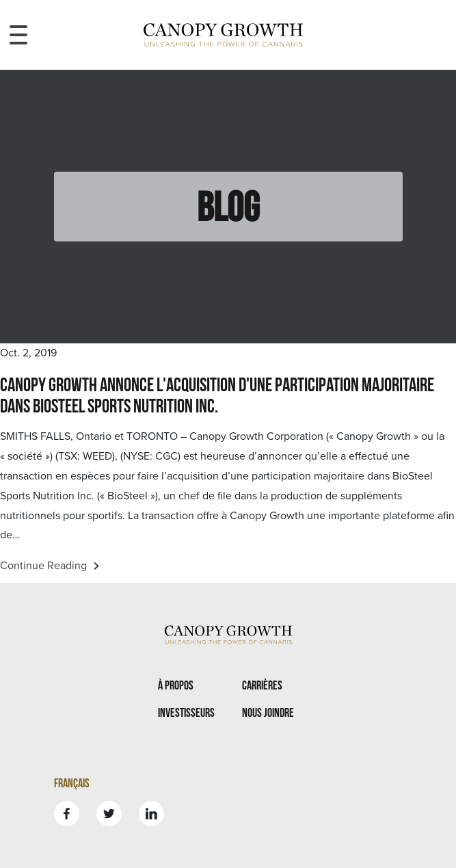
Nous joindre (268, 712)
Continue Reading (50, 566)
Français (72, 783)
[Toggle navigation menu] (18, 35)
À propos (176, 685)
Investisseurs (186, 712)
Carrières (262, 685)
